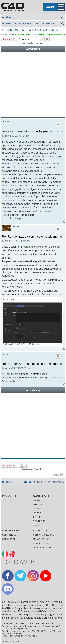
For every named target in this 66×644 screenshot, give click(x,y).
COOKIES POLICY (41, 543)
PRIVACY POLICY (41, 539)
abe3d (16, 227)
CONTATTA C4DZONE (43, 535)
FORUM (37, 513)
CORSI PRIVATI (9, 539)
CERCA (36, 525)
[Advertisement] (33, 85)
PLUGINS (6, 500)
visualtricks (39, 34)
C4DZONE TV (39, 500)
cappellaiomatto (56, 34)
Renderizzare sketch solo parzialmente (31, 30)
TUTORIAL (38, 504)
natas (29, 34)
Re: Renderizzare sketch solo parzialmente (32, 237)
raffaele (6, 121)
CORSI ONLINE (9, 535)
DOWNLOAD (39, 521)
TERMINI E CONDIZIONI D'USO (48, 547)
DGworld (15, 642)
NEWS (36, 509)
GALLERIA (38, 517)
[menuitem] (10, 18)
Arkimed (20, 34)
